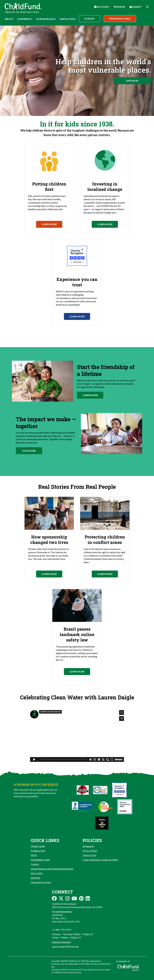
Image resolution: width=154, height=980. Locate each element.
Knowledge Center (40, 860)
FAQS (34, 855)
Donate (89, 19)
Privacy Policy (90, 851)
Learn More (49, 224)
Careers (35, 864)
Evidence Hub (38, 851)
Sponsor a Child (120, 19)
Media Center (38, 846)
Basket (136, 7)
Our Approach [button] (46, 19)
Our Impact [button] (25, 19)
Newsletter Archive (41, 882)
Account (102, 7)
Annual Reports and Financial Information (52, 869)
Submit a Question (61, 942)
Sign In (119, 7)
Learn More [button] (90, 395)
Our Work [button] (29, 451)
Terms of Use (89, 855)
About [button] (9, 19)
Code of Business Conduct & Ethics (101, 860)
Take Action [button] (67, 19)
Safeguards (88, 846)
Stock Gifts (37, 873)
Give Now (132, 81)
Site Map (35, 878)
